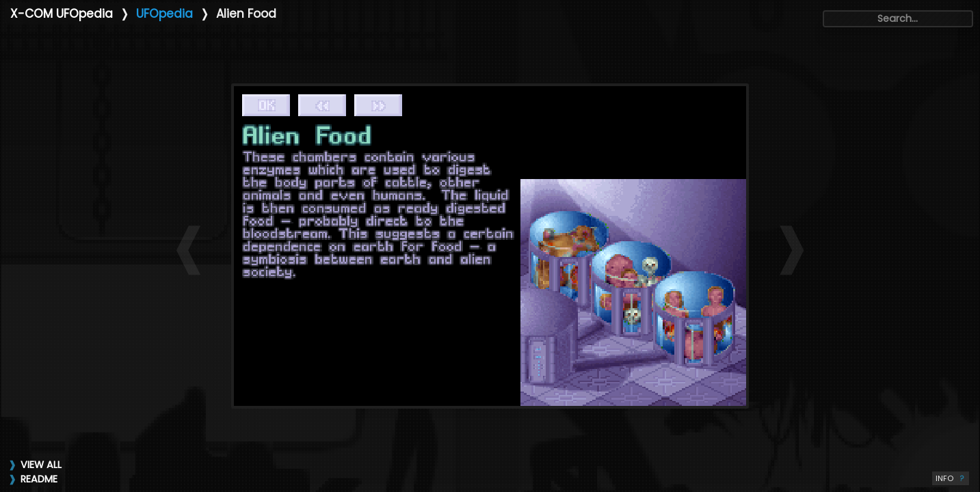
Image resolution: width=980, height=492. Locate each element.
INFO (951, 478)
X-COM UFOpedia (62, 14)
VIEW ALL (41, 465)
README (39, 479)
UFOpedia (164, 14)
